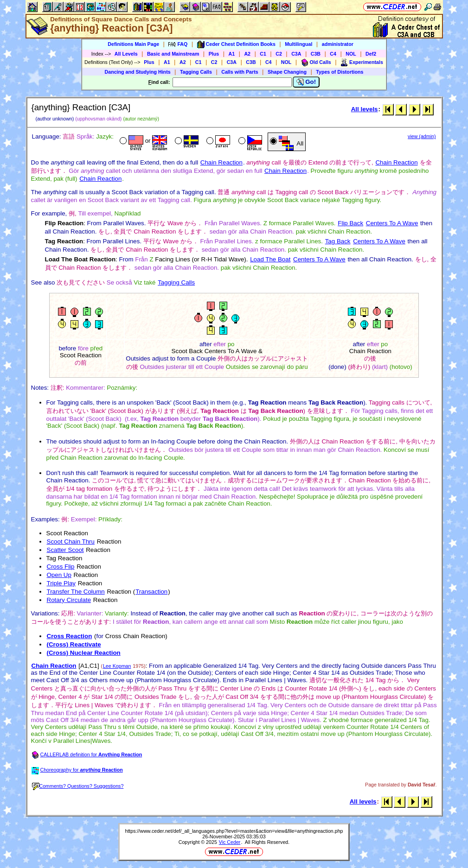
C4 (333, 54)
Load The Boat (270, 259)
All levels (365, 109)
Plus (214, 54)
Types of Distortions (340, 72)
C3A (296, 54)
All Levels (126, 54)
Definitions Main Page (133, 44)
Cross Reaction (70, 636)
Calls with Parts (240, 72)
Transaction (151, 592)
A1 (232, 54)
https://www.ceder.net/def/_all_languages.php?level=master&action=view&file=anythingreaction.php (234, 831)
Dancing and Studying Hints (138, 72)
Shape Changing (287, 72)
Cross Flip (61, 567)
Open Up (59, 575)
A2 (247, 54)
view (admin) (422, 136)
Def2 (371, 54)
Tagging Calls (196, 72)
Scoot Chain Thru (71, 542)
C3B (316, 54)
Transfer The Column (76, 592)
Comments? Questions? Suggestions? (78, 786)
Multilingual (298, 44)
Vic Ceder (230, 842)
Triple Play (61, 583)
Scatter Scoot (65, 550)
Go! (306, 82)
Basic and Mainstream (173, 54)
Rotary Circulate (69, 600)
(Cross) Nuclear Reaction (84, 653)
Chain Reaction (221, 162)
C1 (263, 54)
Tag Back (338, 241)
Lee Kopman (117, 666)
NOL (351, 54)
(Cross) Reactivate (74, 644)
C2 (279, 54)
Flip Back (350, 223)
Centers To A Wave (392, 223)
